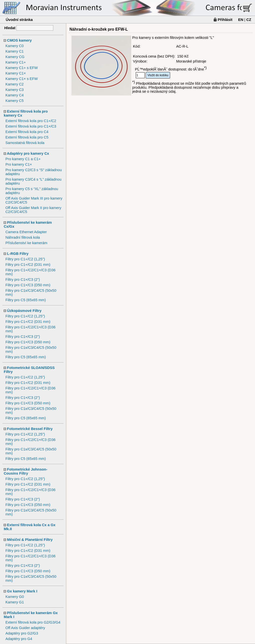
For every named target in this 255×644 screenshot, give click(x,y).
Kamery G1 (15, 602)
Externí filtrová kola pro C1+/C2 (31, 121)
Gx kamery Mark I (22, 591)
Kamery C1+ (16, 62)
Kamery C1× (16, 73)
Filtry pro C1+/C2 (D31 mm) (28, 265)
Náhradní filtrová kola (23, 237)
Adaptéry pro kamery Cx (28, 153)
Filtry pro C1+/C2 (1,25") (25, 259)
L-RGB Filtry (18, 254)
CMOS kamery (19, 40)
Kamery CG (15, 57)
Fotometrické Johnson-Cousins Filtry (26, 471)
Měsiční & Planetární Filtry (30, 540)
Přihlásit (225, 20)
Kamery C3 (15, 90)
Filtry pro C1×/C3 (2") (23, 280)
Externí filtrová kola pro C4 (27, 132)
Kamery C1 (15, 51)
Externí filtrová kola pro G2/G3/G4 (33, 622)
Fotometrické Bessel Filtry (30, 429)
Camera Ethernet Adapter (26, 232)
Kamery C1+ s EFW (22, 68)
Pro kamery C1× (19, 164)
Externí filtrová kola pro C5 (27, 137)
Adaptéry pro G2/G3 (22, 633)
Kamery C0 (15, 46)
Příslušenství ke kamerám (27, 243)
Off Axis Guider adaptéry (25, 628)
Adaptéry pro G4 (19, 639)
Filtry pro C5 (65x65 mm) (26, 300)
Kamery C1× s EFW (22, 79)
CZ (249, 20)
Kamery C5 (15, 101)
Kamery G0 (15, 597)
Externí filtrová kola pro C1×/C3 (31, 126)
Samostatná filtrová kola (25, 143)
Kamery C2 (15, 84)
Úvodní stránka (19, 20)
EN (241, 20)
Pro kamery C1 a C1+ (23, 159)
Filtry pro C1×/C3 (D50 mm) (28, 285)
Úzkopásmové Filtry (24, 311)
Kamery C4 (15, 95)
